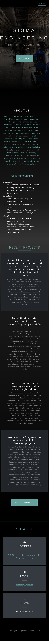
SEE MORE (24, 59)
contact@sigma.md (25, 585)
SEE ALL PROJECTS (24, 502)
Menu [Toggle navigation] (42, 3)
